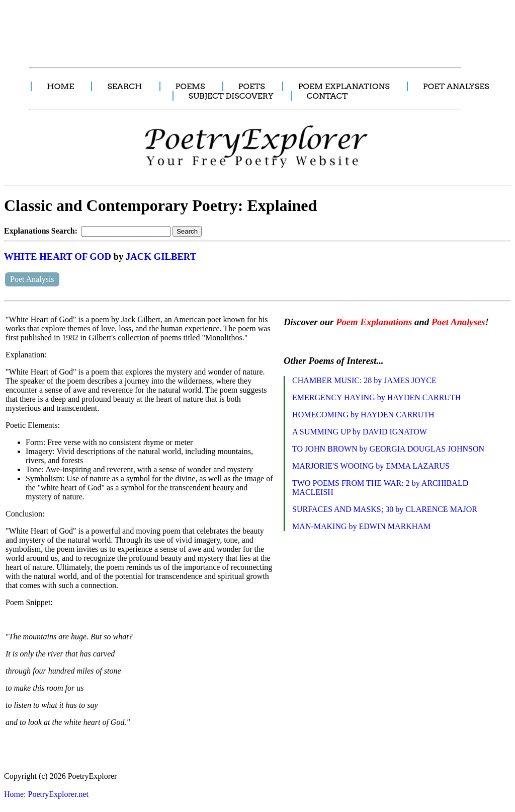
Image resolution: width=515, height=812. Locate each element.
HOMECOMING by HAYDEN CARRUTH (363, 415)
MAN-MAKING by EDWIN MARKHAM (361, 526)
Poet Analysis (32, 279)
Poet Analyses (458, 322)
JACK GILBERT (161, 256)
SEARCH (124, 86)
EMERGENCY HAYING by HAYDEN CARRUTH (376, 397)
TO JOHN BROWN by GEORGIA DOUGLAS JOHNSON (388, 449)
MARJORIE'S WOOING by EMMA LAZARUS (371, 466)
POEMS (190, 86)
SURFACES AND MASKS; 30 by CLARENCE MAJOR (385, 509)
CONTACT (327, 96)
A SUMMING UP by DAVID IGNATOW (360, 432)
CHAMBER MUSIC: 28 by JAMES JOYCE (364, 380)
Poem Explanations (374, 322)
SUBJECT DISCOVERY (231, 96)
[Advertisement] (189, 28)
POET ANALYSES (456, 86)
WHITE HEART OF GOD (58, 256)
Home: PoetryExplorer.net (46, 794)
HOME (60, 86)
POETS (252, 86)
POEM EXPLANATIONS (344, 86)
